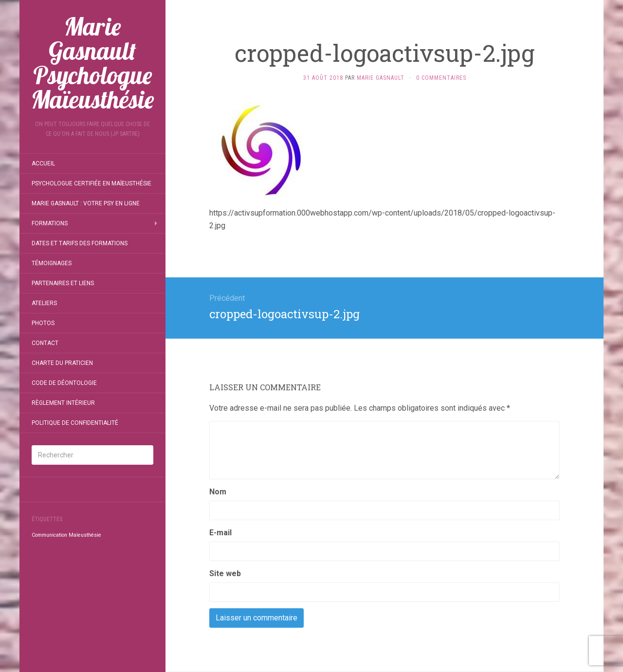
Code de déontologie (64, 383)
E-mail (220, 533)
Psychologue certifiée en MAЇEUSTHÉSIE (92, 183)
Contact (45, 343)
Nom (218, 492)
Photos (43, 323)
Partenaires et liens (63, 283)
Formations (50, 223)
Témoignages (52, 263)
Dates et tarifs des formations (80, 243)
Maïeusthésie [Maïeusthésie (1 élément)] (85, 535)
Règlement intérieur (63, 403)
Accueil (43, 163)
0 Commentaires (441, 78)
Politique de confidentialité (75, 423)
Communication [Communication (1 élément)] (49, 535)
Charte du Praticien (62, 363)
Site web (225, 573)
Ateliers (44, 303)
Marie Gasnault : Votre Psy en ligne (86, 203)
